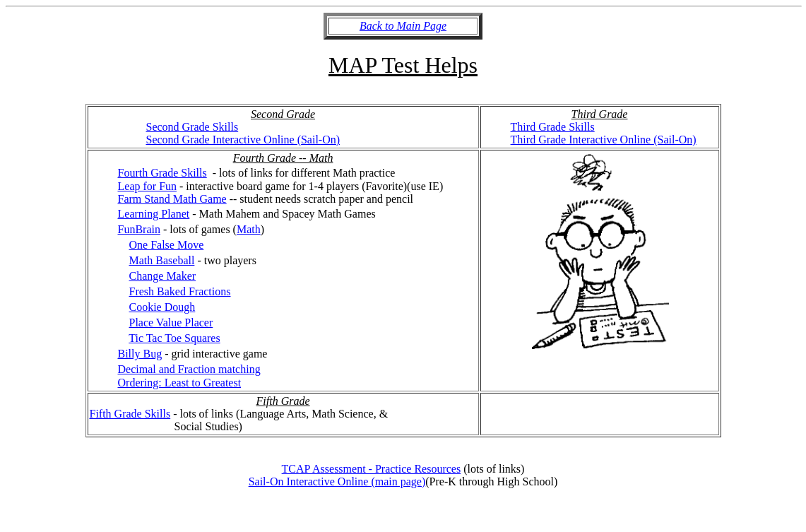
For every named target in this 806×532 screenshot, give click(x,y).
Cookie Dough (162, 307)
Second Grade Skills (192, 127)
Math (249, 229)
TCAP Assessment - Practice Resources (372, 469)
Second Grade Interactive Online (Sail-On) (243, 140)
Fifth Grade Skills (130, 414)
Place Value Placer (171, 323)
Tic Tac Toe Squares (174, 338)
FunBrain (139, 229)
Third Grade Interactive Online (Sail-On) (604, 140)
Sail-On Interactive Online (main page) (337, 481)
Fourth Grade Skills (162, 173)
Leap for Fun (148, 186)
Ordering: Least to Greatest (180, 383)
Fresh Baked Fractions (180, 291)
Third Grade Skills (553, 127)
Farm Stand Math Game (172, 199)
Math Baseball (162, 260)
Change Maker (163, 276)
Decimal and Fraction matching (189, 369)
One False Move (167, 245)
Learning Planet (154, 214)
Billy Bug (140, 354)
